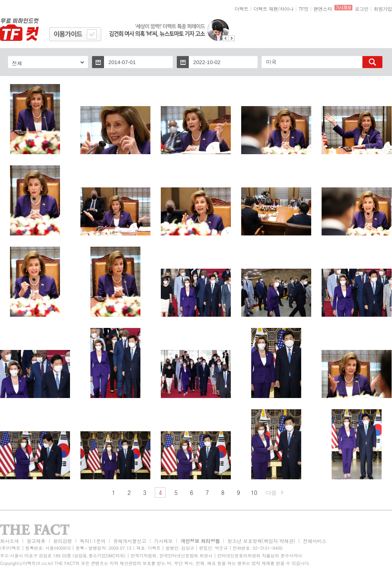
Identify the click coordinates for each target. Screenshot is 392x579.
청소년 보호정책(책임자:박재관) (261, 541)
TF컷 (303, 9)
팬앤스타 (323, 9)
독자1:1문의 (93, 541)
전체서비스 (315, 541)
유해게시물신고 (130, 541)
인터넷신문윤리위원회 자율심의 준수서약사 (260, 556)
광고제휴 (36, 541)
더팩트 (242, 9)
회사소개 (9, 541)
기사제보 (163, 541)
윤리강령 (63, 541)
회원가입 (383, 9)
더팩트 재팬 (266, 9)
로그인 (362, 9)
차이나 (287, 9)
